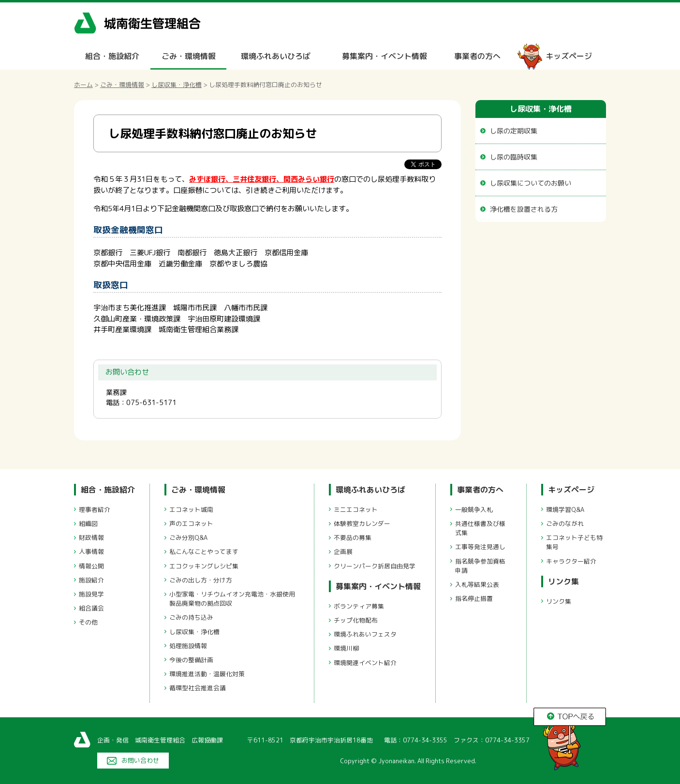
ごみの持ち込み (191, 617)
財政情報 (91, 537)
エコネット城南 (191, 509)
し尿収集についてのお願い (531, 183)
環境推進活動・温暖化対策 (207, 674)
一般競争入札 (474, 509)
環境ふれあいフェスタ (365, 634)
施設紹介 (91, 580)
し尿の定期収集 (514, 131)
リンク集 (563, 581)
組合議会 (91, 608)
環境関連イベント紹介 (365, 663)
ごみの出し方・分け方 (201, 580)
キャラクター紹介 (571, 561)
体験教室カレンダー (362, 523)
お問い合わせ (140, 760)
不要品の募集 (353, 537)
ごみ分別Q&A (188, 537)
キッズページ (569, 56)
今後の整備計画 (191, 660)
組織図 (88, 523)
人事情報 (91, 552)
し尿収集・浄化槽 (177, 85)
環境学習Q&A (565, 509)
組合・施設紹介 (112, 56)
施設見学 (91, 594)
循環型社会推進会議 (198, 688)
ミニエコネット (356, 509)
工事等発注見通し (480, 547)
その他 (88, 622)
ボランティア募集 (359, 606)
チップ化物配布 (356, 620)
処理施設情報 (188, 646)
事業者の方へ (477, 56)
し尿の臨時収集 (514, 157)
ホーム (83, 85)
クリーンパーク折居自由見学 (375, 566)
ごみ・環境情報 (189, 56)
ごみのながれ (565, 523)
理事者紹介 (95, 509)
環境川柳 (346, 648)
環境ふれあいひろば (276, 56)
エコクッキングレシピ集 (204, 566)
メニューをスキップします (381, 7)
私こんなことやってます (204, 552)
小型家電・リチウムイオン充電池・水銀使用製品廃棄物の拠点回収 (232, 599)
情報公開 (91, 566)
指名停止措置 (474, 598)
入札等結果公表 (477, 584)
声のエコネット (191, 523)
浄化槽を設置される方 (524, 209)
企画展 (343, 552)
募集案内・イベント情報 (384, 56)
